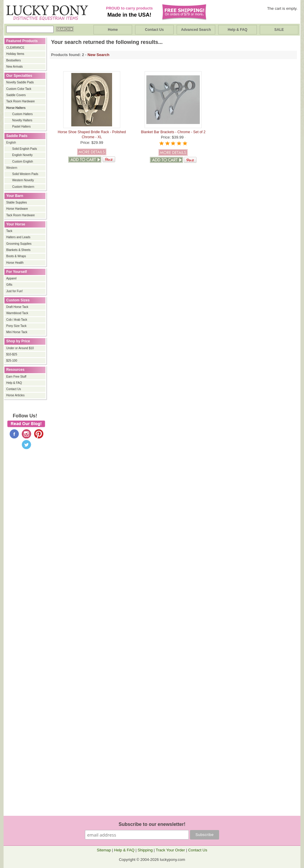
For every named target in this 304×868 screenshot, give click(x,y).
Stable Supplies (17, 202)
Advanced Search (196, 30)
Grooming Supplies (19, 244)
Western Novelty (23, 180)
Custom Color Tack (19, 89)
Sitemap (104, 850)
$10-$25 (12, 354)
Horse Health (15, 263)
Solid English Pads (24, 149)
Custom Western (23, 187)
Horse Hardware (17, 209)
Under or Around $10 (20, 348)
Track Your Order (171, 850)
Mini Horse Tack (17, 332)
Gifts (9, 285)
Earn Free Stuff (16, 377)
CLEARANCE (15, 48)
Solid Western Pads (25, 174)
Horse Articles (15, 395)
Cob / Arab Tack (17, 320)
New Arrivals (15, 67)
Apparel (11, 278)
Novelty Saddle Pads (20, 82)
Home (113, 30)
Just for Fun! (15, 291)
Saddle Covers (16, 95)
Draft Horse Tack (17, 307)
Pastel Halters (21, 127)
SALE (279, 30)
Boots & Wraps (16, 256)
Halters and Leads (18, 237)
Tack (9, 231)
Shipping (145, 850)
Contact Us (154, 30)
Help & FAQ (237, 30)
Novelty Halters (22, 120)
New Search (99, 55)
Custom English (23, 162)
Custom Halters (22, 114)
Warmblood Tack (17, 313)
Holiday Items (15, 54)
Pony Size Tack (16, 326)
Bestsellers (14, 60)
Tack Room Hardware (20, 101)
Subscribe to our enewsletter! (152, 824)
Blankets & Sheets (18, 250)
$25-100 (12, 361)
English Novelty (22, 155)
